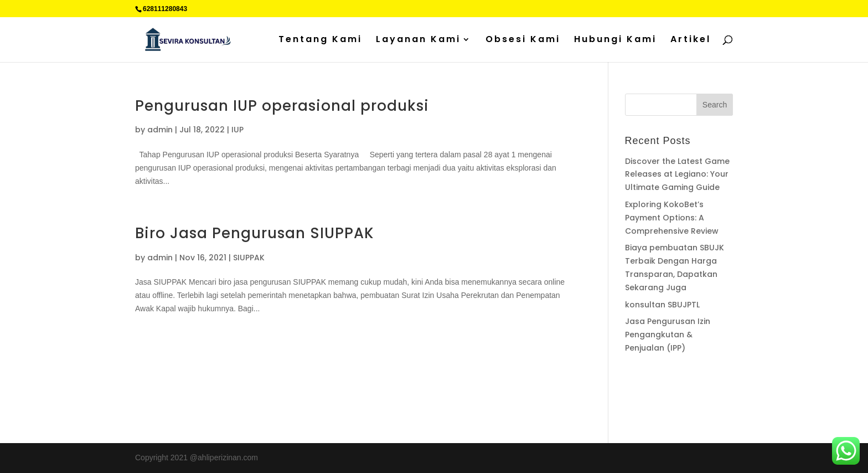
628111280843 (165, 9)
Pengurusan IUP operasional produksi (282, 106)
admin (160, 130)
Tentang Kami (320, 40)
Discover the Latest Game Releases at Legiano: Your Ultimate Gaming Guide (677, 174)
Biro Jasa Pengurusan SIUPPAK (255, 233)
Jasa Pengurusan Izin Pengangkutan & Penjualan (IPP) (668, 335)
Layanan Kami (418, 40)
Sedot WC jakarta (696, 404)
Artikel (691, 40)
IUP (237, 130)
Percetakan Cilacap (658, 391)
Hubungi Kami (615, 40)
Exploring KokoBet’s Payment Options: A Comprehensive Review (672, 218)
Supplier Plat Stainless (664, 378)
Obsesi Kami (523, 40)
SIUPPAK (249, 258)
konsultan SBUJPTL (662, 305)
